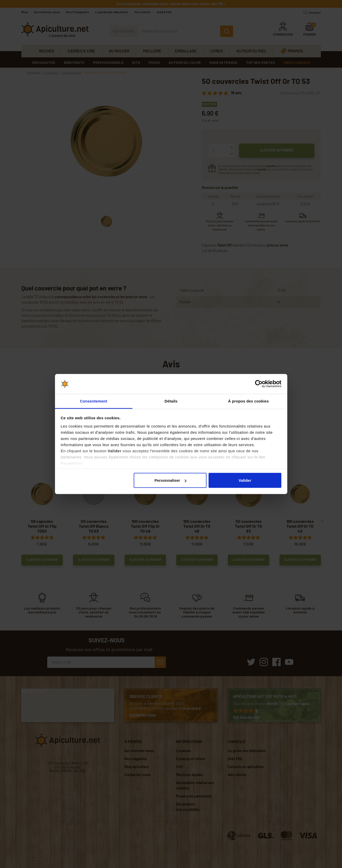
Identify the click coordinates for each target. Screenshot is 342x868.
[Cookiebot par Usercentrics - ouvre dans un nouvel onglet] (259, 384)
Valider (245, 480)
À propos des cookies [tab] (249, 401)
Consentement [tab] (94, 401)
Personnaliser (170, 480)
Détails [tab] (171, 401)
